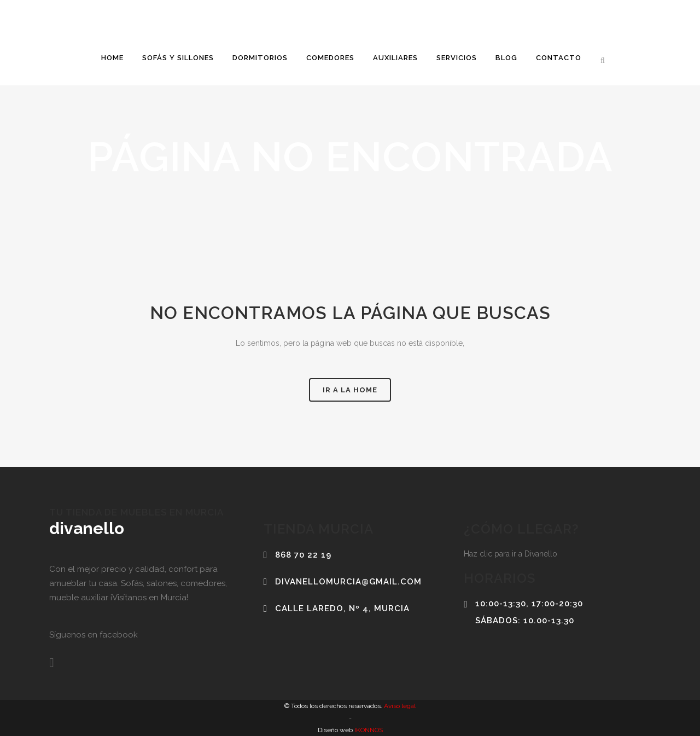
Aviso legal (399, 706)
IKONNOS (368, 730)
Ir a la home (350, 390)
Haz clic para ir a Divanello (511, 554)
